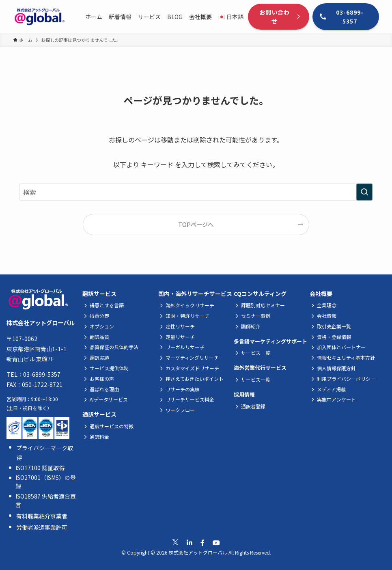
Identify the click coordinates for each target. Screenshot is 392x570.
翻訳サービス (99, 294)
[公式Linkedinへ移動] (190, 543)
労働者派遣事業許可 (42, 527)
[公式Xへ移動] (175, 542)
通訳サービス (99, 414)
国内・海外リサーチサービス (195, 294)
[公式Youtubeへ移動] (216, 543)
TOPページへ (196, 224)
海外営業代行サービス (260, 368)
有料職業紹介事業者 (42, 516)
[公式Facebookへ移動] (202, 543)
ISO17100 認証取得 (40, 468)
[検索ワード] (196, 192)
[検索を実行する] (364, 192)
